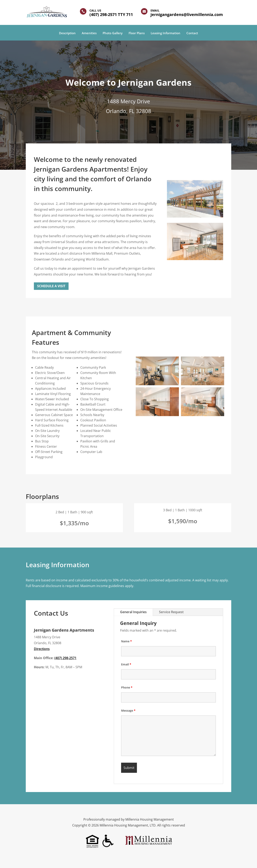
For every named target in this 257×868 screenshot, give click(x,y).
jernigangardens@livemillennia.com (187, 14)
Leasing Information (166, 33)
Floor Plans (137, 33)
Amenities (89, 33)
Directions (42, 649)
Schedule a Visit (51, 286)
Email (126, 664)
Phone (127, 687)
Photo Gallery (113, 33)
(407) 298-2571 (65, 658)
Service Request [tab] (171, 612)
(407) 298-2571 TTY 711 (111, 14)
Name (126, 641)
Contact (192, 33)
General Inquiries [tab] (133, 612)
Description (67, 33)
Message (128, 711)
